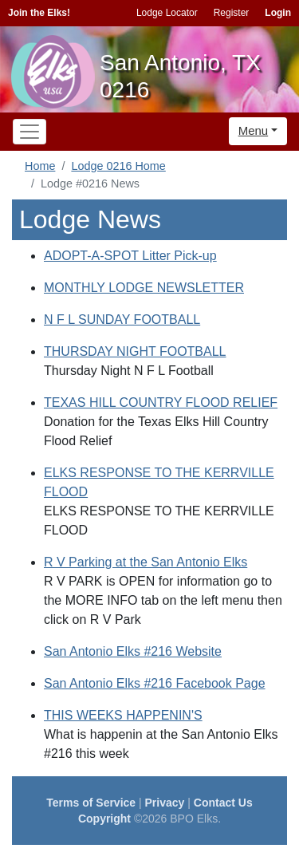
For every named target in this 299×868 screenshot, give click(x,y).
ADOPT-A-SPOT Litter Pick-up (130, 256)
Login (278, 13)
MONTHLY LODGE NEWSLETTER (144, 288)
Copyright (104, 819)
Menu (254, 130)
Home (40, 166)
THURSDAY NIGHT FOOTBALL (135, 351)
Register (232, 13)
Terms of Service (91, 803)
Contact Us (223, 803)
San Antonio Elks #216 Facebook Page (155, 683)
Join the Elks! (39, 13)
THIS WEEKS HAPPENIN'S (123, 715)
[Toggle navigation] (30, 132)
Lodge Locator (167, 13)
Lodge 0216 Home (118, 166)
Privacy (165, 803)
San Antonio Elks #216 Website (133, 651)
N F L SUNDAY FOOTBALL (122, 320)
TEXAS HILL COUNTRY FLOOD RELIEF (161, 402)
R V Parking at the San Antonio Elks (146, 562)
